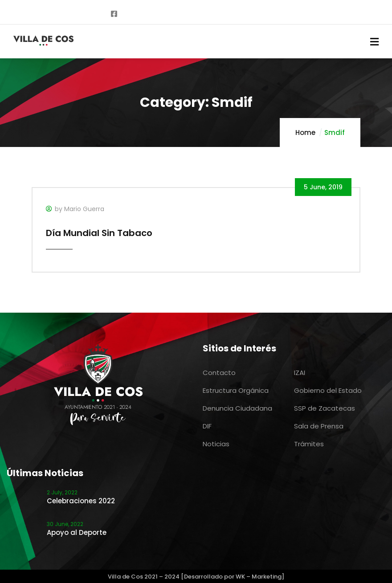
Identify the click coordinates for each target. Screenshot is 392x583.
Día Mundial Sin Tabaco (99, 233)
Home (305, 132)
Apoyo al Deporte (77, 532)
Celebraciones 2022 (81, 501)
